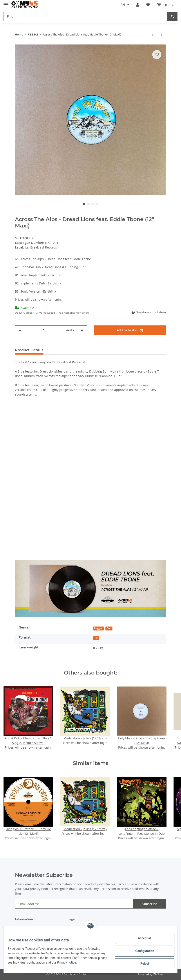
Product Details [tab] (29, 350)
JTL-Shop (158, 974)
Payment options (27, 928)
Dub (109, 628)
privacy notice (40, 889)
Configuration (141, 951)
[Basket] (165, 5)
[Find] (86, 16)
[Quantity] (44, 330)
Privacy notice (90, 962)
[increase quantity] (82, 330)
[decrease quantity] (20, 330)
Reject (141, 964)
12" (96, 638)
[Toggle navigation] (6, 3)
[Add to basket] (130, 330)
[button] (138, 5)
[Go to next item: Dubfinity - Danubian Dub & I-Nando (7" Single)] (162, 35)
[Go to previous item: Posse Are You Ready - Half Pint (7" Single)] (153, 35)
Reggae (98, 628)
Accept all (141, 938)
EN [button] (123, 5)
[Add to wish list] (157, 55)
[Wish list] (148, 5)
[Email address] (74, 904)
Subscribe (150, 904)
